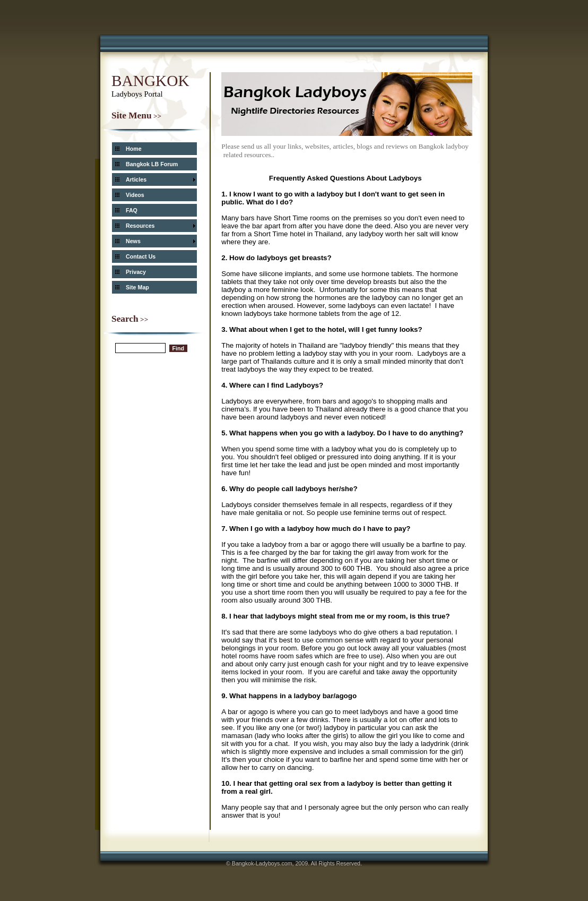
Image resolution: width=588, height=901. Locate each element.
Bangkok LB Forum (152, 164)
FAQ (132, 210)
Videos (135, 195)
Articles (136, 179)
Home (134, 149)
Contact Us (141, 256)
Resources (140, 226)
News (133, 241)
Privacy (136, 272)
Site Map (137, 287)
